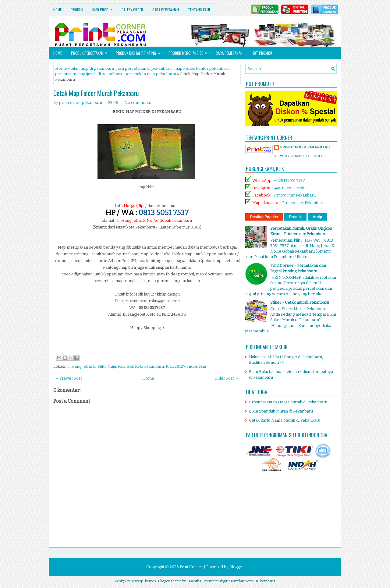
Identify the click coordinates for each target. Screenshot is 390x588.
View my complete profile (301, 156)
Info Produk (102, 10)
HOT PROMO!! (262, 53)
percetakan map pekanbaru (150, 74)
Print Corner (191, 567)
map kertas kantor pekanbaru (202, 68)
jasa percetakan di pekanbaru (144, 68)
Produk (77, 10)
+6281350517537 (290, 181)
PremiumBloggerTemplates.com (229, 581)
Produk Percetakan (91, 51)
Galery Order (132, 10)
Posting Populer (264, 217)
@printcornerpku (290, 188)
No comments (138, 103)
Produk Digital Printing (140, 51)
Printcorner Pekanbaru (294, 195)
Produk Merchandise (190, 51)
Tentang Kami (199, 10)
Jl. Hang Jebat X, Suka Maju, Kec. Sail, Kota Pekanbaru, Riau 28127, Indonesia (136, 366)
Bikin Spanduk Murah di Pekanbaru (281, 411)
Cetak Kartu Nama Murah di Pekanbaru (285, 420)
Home (57, 10)
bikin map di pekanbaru (92, 68)
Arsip (317, 217)
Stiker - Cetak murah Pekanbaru (300, 302)
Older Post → (227, 378)
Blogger (237, 567)
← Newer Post (69, 378)
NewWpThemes (143, 581)
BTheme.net (266, 581)
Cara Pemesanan (166, 10)
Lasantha (194, 581)
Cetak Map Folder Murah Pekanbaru (96, 93)
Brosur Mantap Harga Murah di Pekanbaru (288, 402)
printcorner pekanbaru (305, 147)
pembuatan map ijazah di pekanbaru (89, 74)
